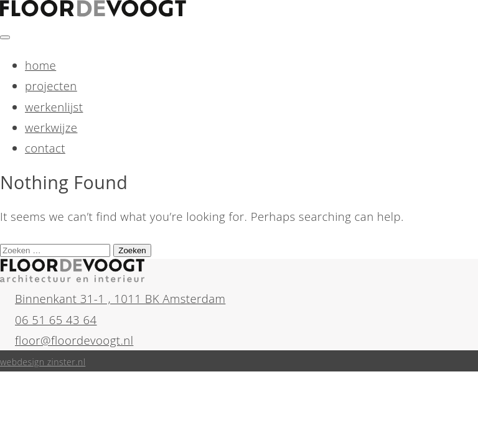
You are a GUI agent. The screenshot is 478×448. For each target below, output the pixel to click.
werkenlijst (54, 107)
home (40, 65)
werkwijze (51, 127)
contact (45, 148)
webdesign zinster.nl (43, 362)
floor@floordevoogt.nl (74, 340)
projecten (51, 86)
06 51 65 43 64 (56, 320)
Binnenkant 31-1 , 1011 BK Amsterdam (120, 298)
